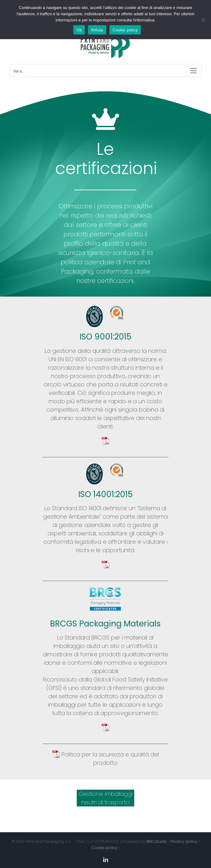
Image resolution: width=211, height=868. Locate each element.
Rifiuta (97, 30)
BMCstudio (157, 841)
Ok (79, 30)
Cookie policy (104, 848)
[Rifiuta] (203, 20)
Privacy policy (184, 841)
